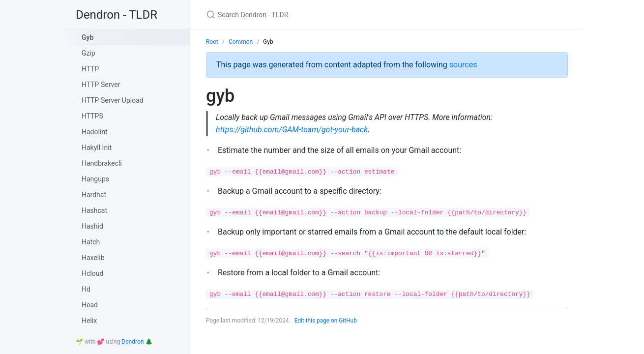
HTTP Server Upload (113, 100)
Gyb (88, 37)
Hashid (92, 226)
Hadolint (95, 132)
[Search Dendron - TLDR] (322, 15)
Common (241, 42)
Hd (86, 289)
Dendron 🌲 (137, 342)
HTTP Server (101, 85)
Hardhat (94, 195)
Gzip (88, 53)
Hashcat (94, 210)
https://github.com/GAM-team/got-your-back (292, 130)
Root (212, 42)
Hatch (91, 242)
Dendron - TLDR (117, 15)
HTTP (90, 69)
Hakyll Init (97, 147)
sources (463, 65)
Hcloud (92, 273)
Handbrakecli (102, 163)
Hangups (95, 179)
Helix (89, 321)
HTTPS (92, 116)
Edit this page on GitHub (326, 321)
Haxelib (93, 258)
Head (90, 305)
